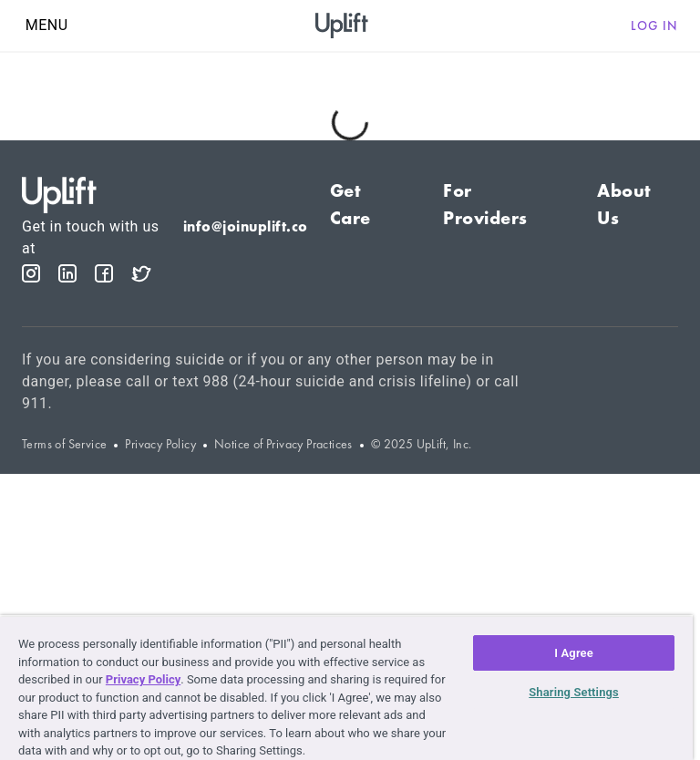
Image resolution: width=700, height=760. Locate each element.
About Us (624, 204)
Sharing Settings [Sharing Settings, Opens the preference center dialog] (574, 692)
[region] (346, 688)
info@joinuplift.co (246, 226)
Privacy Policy (160, 444)
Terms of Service (64, 444)
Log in (654, 26)
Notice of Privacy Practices (283, 444)
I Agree (574, 653)
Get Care (350, 204)
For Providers (485, 204)
